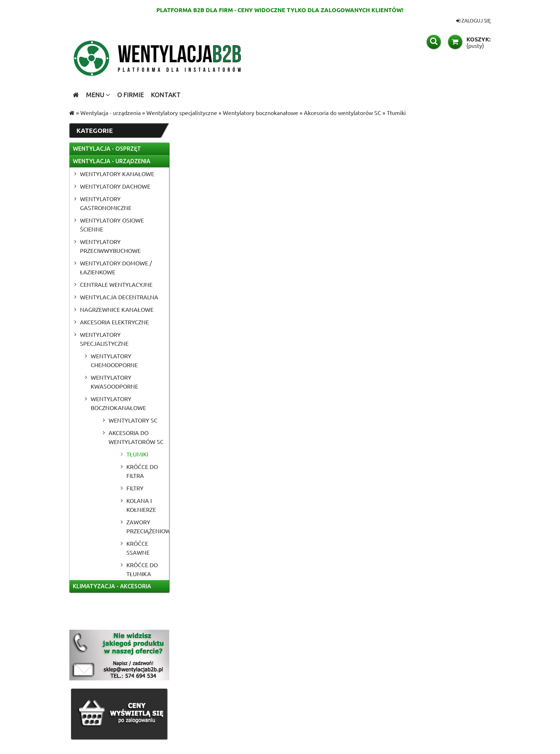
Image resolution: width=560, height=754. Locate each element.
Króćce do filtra (142, 471)
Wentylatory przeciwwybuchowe (110, 246)
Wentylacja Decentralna (119, 297)
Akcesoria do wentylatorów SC (136, 437)
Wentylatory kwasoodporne (114, 382)
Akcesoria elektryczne (114, 322)
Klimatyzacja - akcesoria (112, 586)
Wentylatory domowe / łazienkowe (116, 267)
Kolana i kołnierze (141, 505)
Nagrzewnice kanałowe (117, 309)
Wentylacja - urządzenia (112, 161)
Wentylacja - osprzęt (107, 149)
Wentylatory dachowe (115, 186)
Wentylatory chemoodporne (114, 360)
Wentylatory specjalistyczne (104, 339)
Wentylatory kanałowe (117, 174)
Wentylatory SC (133, 420)
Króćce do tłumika (142, 569)
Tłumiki (137, 454)
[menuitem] (98, 95)
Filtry (135, 488)
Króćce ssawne (138, 548)
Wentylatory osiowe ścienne (112, 224)
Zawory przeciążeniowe (148, 526)
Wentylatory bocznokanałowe (118, 403)
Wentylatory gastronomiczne (106, 203)
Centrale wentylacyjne (116, 284)
